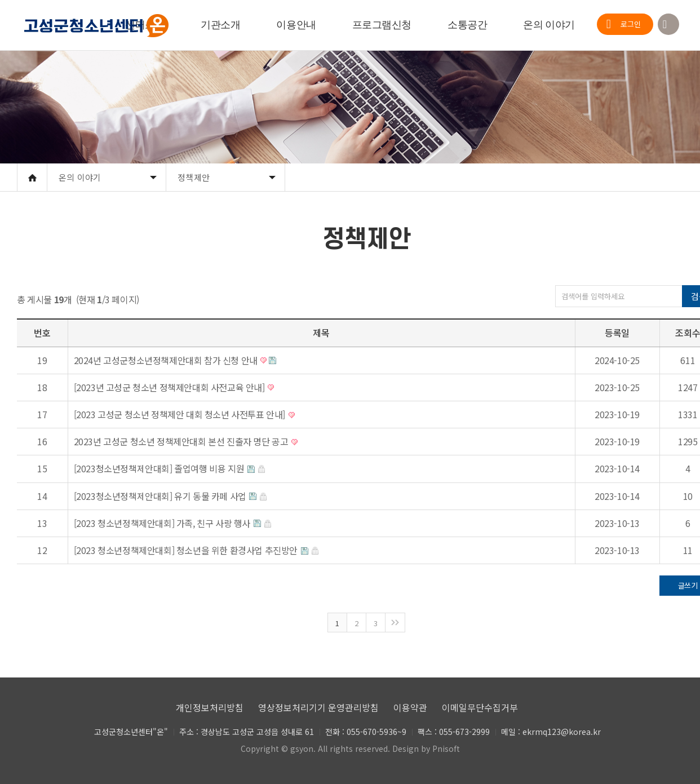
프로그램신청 (382, 25)
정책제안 (194, 177)
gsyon (302, 748)
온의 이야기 (549, 25)
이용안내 (296, 25)
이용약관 (410, 707)
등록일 (617, 333)
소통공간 (467, 25)
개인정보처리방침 (210, 707)
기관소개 (220, 25)
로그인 (631, 24)
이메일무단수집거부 (480, 707)
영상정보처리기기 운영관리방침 (318, 707)
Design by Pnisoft (426, 748)
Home (32, 178)
